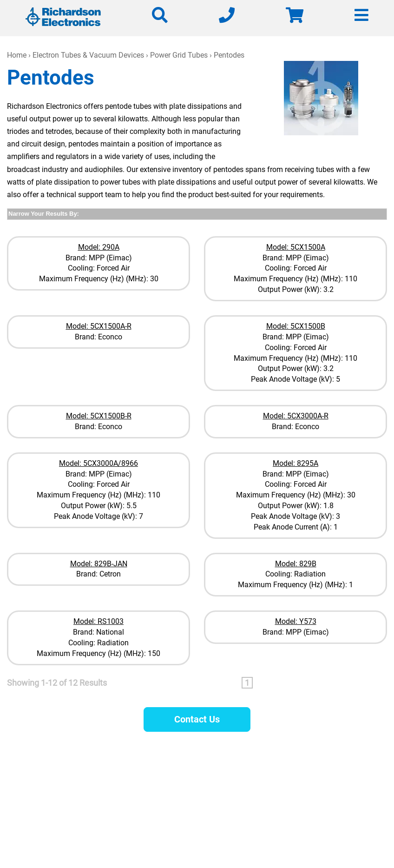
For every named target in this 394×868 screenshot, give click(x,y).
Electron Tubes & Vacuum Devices (88, 55)
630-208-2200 (264, 790)
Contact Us (197, 719)
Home (17, 55)
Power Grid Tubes (179, 55)
